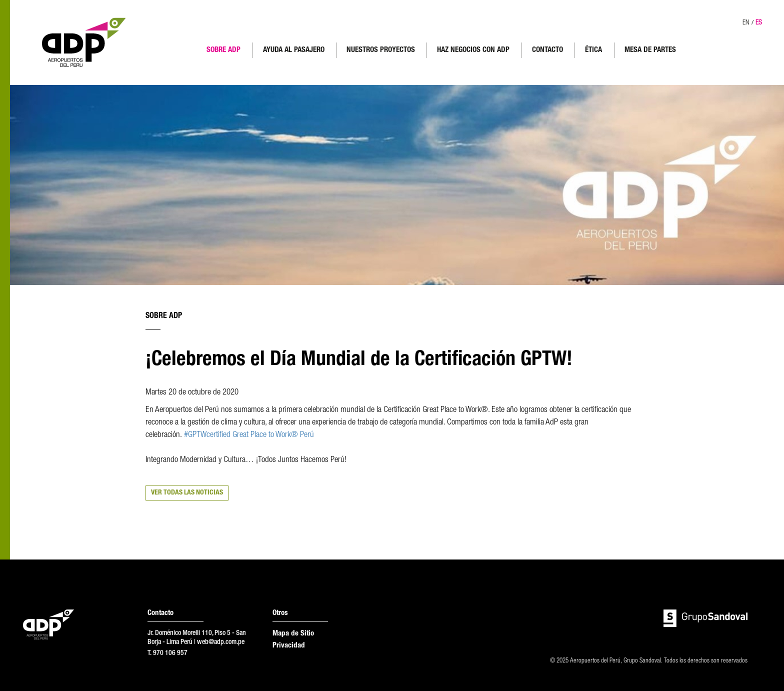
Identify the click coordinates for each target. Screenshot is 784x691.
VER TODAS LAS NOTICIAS (187, 493)
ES (759, 23)
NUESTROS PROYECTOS (381, 50)
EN (746, 23)
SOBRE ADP (223, 50)
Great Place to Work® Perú (273, 435)
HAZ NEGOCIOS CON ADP (473, 50)
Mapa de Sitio (293, 634)
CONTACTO (547, 50)
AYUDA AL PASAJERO (294, 50)
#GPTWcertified (207, 435)
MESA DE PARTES (650, 50)
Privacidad (289, 646)
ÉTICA (593, 50)
